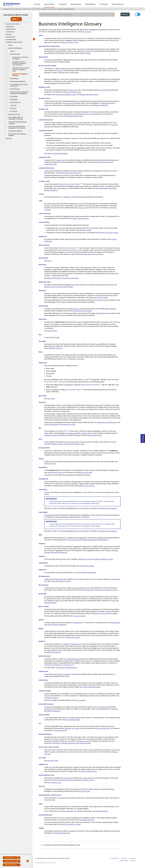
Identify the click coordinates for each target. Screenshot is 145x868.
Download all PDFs (11, 865)
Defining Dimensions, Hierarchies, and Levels (63, 278)
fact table (103, 90)
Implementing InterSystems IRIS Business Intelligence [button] (19, 93)
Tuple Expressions (102, 811)
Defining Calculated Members (57, 153)
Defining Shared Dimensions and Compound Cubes (73, 743)
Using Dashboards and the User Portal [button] (19, 85)
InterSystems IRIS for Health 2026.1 (12, 9)
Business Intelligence (42, 9)
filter (53, 566)
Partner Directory (118, 4)
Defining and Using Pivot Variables (105, 613)
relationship (48, 676)
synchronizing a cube (74, 92)
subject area (60, 160)
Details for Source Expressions (92, 114)
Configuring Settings (51, 698)
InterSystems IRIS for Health (16, 15)
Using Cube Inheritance (80, 218)
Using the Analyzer (50, 603)
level (69, 68)
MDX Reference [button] (15, 102)
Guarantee (124, 858)
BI (58, 540)
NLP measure (80, 579)
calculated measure (73, 659)
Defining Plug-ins (74, 637)
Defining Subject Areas (89, 771)
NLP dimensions (88, 590)
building (106, 322)
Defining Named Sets (89, 572)
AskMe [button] (125, 14)
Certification (104, 4)
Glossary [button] (9, 138)
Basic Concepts (86, 32)
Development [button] (11, 37)
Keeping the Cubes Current (89, 94)
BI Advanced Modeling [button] (18, 81)
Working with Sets (103, 728)
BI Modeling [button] (14, 78)
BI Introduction (53, 9)
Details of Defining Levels (76, 444)
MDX (81, 123)
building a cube (56, 782)
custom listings (58, 472)
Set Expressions (61, 730)
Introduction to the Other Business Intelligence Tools (21, 69)
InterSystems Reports (15, 131)
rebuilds (88, 53)
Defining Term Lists (83, 791)
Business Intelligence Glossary (66, 9)
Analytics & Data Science (29, 9)
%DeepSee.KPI (62, 431)
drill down (102, 313)
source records (102, 707)
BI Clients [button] (13, 108)
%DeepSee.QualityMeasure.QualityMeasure (59, 665)
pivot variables (80, 700)
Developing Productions (100, 105)
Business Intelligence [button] (15, 48)
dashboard (105, 103)
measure (49, 60)
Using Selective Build (73, 720)
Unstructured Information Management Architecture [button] (17, 127)
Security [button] (9, 34)
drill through (101, 300)
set (57, 572)
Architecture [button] (10, 32)
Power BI (13, 105)
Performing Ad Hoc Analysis (109, 233)
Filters (82, 359)
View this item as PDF (12, 861)
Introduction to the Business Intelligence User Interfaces (19, 63)
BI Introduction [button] (15, 54)
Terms (117, 858)
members (114, 709)
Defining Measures (61, 553)
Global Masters (90, 4)
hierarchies (88, 267)
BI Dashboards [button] (15, 89)
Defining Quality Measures (68, 668)
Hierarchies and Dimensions (107, 422)
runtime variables (79, 616)
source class (74, 90)
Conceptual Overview (87, 820)
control (78, 38)
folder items (80, 186)
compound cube (82, 741)
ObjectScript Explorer (93, 385)
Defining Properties (54, 652)
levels (82, 49)
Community (63, 4)
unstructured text (80, 588)
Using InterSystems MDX (79, 540)
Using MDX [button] (14, 99)
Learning (37, 4)
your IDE (86, 380)
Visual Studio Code (51, 382)
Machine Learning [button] (14, 114)
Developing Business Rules (74, 116)
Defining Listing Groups (86, 486)
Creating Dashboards (63, 833)
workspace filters (75, 390)
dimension (63, 49)
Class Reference (12, 858)
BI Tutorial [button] (14, 111)
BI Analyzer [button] (14, 96)
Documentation (49, 4)
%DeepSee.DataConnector (68, 248)
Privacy (113, 858)
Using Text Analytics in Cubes (61, 581)
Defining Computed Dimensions (70, 173)
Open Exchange (76, 4)
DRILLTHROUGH (111, 309)
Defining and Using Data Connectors (91, 254)
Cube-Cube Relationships (92, 687)
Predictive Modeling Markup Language (17, 123)
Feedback (143, 438)
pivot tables (69, 103)
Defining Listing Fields (84, 472)
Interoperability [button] (11, 39)
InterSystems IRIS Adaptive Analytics (17, 135)
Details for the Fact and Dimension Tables (59, 287)
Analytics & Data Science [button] (14, 42)
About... (11, 45)
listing (48, 225)
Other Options (52, 331)
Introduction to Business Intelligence (20, 58)
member (60, 71)
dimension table (53, 761)
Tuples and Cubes (67, 811)
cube (80, 250)
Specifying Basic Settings (108, 508)
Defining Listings (85, 230)
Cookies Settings (124, 861)
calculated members (51, 435)
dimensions (98, 405)
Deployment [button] (10, 26)
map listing (51, 399)
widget (47, 105)
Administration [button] (11, 29)
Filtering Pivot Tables (87, 566)
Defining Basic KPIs (95, 435)
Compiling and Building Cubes (66, 94)
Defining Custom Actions (70, 42)
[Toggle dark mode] (138, 14)
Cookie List (133, 861)
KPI (60, 631)
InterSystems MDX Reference (99, 540)
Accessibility (133, 858)
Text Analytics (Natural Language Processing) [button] (16, 118)
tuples (77, 728)
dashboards (78, 623)
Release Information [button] (13, 24)
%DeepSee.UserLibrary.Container (70, 184)
